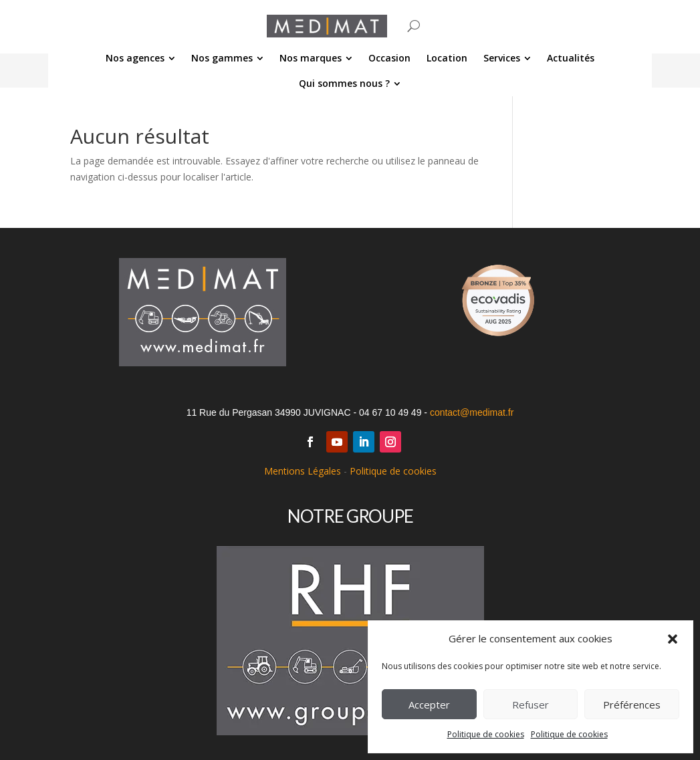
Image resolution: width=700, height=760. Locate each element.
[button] (673, 639)
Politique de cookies (486, 734)
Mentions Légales (303, 471)
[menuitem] (140, 58)
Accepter (429, 705)
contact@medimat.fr (472, 412)
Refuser (531, 705)
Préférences (632, 705)
